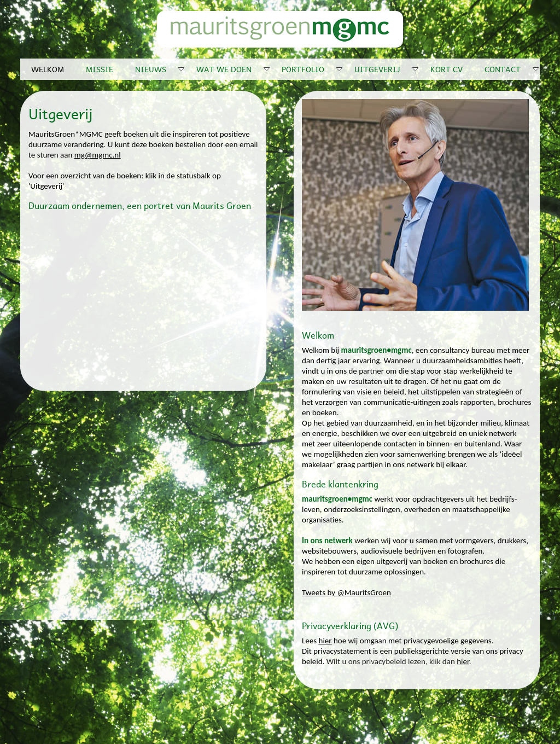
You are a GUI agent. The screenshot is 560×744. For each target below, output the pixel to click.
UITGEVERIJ (387, 69)
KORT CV (447, 69)
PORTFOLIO (313, 69)
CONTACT (512, 69)
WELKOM (48, 69)
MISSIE (100, 69)
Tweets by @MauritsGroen (346, 592)
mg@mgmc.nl (98, 155)
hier (325, 641)
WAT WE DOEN (234, 69)
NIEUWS (160, 69)
